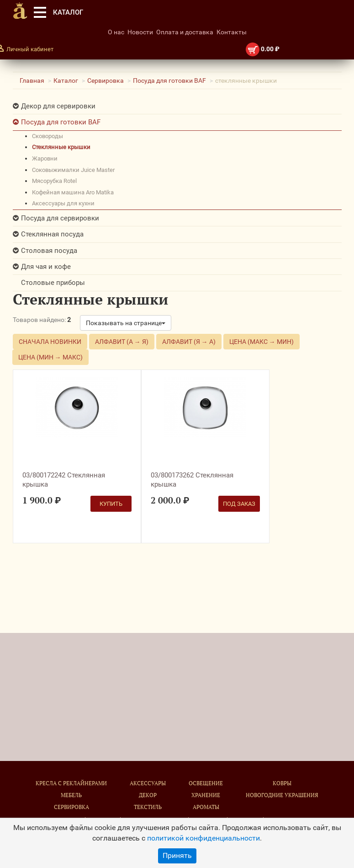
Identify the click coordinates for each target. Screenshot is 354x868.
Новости (140, 32)
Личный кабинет (30, 49)
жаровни (45, 158)
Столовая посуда (49, 251)
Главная (32, 80)
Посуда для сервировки (60, 218)
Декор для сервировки (58, 106)
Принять (177, 855)
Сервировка (106, 80)
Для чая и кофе (46, 267)
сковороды (48, 136)
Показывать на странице (126, 323)
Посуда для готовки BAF (169, 80)
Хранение (206, 795)
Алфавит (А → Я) (122, 342)
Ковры (282, 783)
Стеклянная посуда (52, 234)
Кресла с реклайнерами (71, 783)
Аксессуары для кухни (63, 203)
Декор (148, 795)
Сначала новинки (50, 342)
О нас (116, 32)
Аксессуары (148, 783)
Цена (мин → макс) (50, 357)
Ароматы (206, 807)
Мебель (71, 795)
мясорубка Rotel (54, 181)
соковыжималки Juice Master (73, 170)
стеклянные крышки (61, 147)
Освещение (206, 783)
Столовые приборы (53, 283)
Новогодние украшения (282, 795)
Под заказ (239, 504)
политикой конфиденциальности (203, 838)
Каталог (66, 80)
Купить (111, 504)
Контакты (232, 32)
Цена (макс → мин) (262, 342)
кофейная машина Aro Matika (73, 192)
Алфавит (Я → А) (189, 342)
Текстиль (148, 807)
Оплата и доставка (185, 32)
